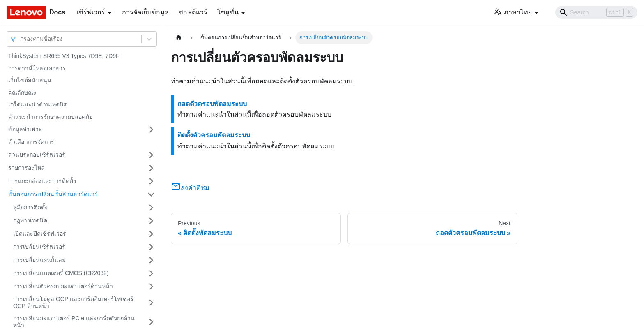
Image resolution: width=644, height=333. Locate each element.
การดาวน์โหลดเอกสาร (37, 68)
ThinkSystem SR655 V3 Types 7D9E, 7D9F (64, 56)
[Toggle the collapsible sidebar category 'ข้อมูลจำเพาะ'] (151, 129)
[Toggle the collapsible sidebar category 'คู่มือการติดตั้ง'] (151, 208)
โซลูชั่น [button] (228, 12)
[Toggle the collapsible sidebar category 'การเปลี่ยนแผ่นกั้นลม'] (151, 260)
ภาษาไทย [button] (513, 12)
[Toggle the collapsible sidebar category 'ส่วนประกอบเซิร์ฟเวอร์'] (151, 155)
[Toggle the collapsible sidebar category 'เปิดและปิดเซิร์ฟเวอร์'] (151, 234)
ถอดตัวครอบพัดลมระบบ (212, 104)
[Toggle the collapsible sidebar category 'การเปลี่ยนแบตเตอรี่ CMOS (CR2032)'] (151, 273)
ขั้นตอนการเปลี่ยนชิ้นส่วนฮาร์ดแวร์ (53, 194)
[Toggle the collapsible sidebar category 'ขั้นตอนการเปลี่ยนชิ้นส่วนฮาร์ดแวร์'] (151, 194)
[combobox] (21, 39)
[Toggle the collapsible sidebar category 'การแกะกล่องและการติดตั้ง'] (151, 181)
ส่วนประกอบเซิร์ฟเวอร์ (37, 155)
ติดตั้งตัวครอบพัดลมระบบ (214, 135)
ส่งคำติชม (190, 188)
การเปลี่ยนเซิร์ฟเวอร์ (39, 247)
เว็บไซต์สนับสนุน (30, 80)
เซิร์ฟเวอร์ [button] (91, 12)
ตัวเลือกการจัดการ (31, 142)
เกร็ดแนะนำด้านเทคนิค (38, 104)
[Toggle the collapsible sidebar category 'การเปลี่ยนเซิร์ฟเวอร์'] (151, 247)
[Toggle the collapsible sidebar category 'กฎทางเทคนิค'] (151, 221)
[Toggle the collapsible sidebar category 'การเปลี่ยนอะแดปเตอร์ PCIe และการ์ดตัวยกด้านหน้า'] (151, 322)
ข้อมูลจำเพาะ (25, 129)
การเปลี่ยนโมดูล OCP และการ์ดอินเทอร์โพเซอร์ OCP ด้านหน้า (73, 303)
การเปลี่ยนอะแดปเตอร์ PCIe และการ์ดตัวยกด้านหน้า (74, 322)
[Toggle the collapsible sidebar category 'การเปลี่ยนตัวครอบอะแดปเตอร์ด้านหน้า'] (151, 287)
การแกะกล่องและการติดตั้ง (42, 181)
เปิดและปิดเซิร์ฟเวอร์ (40, 234)
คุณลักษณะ (22, 92)
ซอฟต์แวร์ (193, 12)
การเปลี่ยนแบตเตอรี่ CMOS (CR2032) (61, 273)
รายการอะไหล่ (26, 168)
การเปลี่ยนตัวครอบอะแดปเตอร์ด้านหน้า (63, 286)
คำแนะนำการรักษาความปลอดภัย (50, 117)
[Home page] (179, 38)
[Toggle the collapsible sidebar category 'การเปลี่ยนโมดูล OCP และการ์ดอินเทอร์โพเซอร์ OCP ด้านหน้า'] (151, 303)
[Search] (596, 12)
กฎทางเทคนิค (30, 220)
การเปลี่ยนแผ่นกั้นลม (39, 260)
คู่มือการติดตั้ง (30, 207)
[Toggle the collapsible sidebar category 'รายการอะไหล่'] (151, 168)
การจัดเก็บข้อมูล (145, 12)
